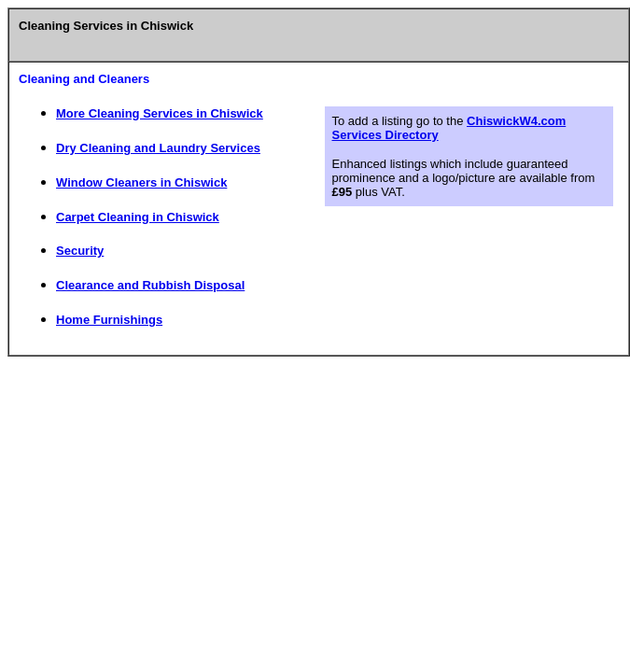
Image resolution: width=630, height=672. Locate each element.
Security (80, 251)
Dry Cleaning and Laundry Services (158, 148)
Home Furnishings (109, 320)
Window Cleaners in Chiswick (141, 182)
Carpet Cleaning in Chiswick (138, 217)
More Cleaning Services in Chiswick (160, 113)
